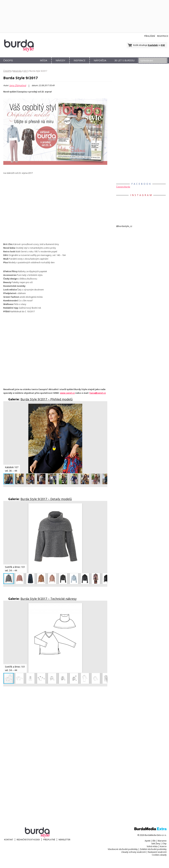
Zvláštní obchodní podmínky (153, 849)
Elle (154, 841)
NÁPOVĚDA (100, 60)
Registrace (163, 36)
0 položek (153, 45)
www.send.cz (67, 393)
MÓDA (44, 60)
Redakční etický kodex (28, 840)
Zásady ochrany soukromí (134, 852)
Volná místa (152, 846)
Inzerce (163, 846)
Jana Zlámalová (18, 85)
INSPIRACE (79, 60)
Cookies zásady (159, 855)
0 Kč (163, 45)
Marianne (162, 841)
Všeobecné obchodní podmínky (123, 849)
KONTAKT (9, 840)
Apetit (148, 841)
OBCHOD (26, 64)
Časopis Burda (123, 187)
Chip (164, 844)
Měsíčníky (17, 71)
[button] (104, 407)
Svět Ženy (156, 844)
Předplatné (49, 840)
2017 (26, 71)
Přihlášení (150, 36)
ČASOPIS (8, 60)
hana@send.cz (98, 393)
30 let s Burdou (124, 60)
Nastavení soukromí (157, 852)
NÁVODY (60, 60)
